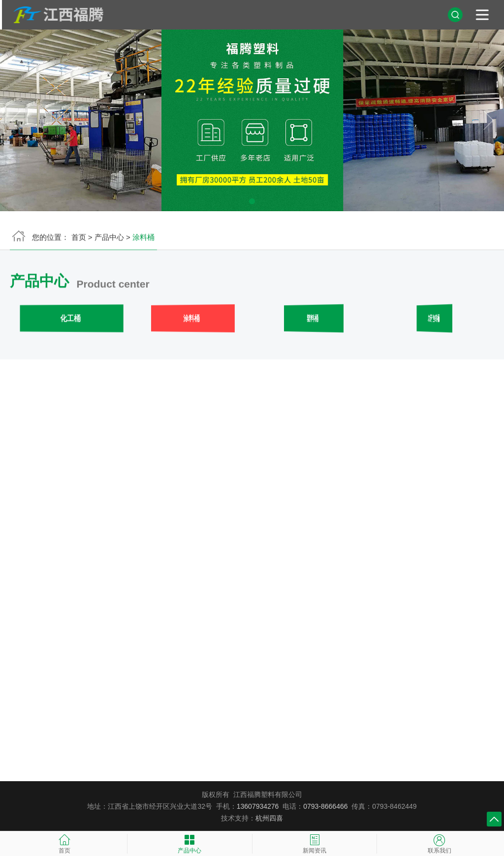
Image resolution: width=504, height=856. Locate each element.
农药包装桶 (434, 320)
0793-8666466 (325, 806)
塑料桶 (313, 320)
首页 (79, 238)
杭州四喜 (269, 818)
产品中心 (109, 238)
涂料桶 (191, 320)
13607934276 (258, 806)
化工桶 (71, 320)
